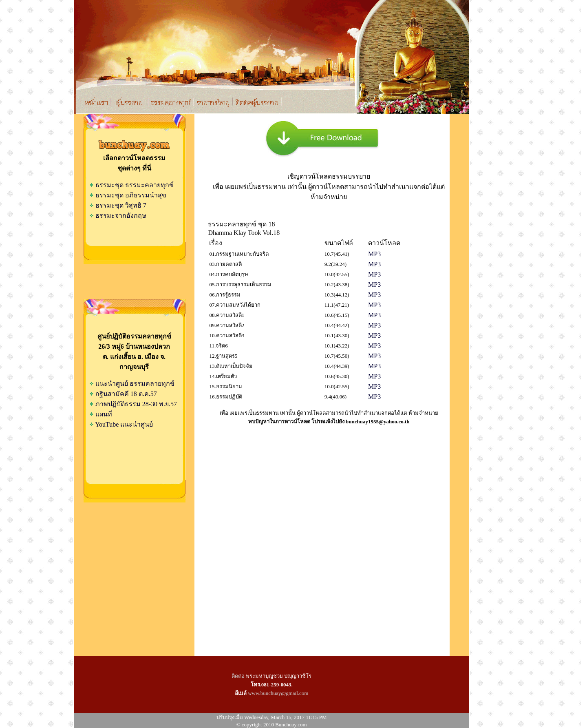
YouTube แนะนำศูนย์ (124, 424)
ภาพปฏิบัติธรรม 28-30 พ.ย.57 (136, 404)
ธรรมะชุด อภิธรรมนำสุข (128, 195)
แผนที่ (104, 414)
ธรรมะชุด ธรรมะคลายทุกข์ (131, 185)
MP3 (374, 254)
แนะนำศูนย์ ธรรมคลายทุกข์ (135, 384)
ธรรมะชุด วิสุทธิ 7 (118, 205)
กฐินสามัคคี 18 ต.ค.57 (126, 394)
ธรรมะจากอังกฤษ (118, 216)
